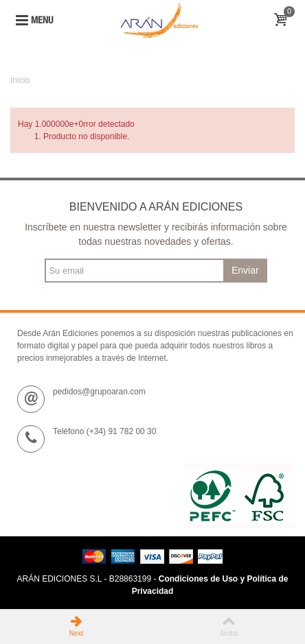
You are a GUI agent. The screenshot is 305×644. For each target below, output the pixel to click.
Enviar (245, 270)
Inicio (20, 80)
